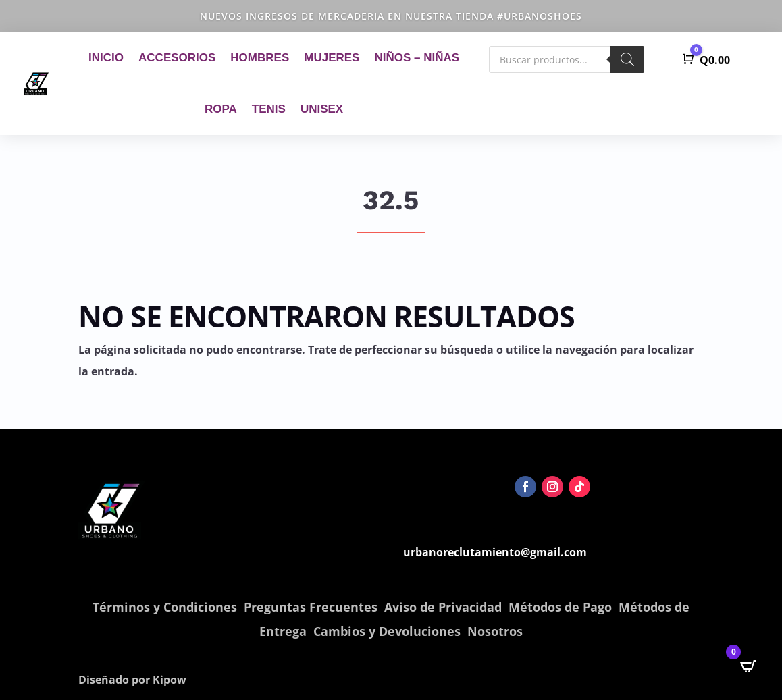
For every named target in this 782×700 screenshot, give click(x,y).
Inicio (106, 58)
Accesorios (177, 58)
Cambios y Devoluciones (387, 631)
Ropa (221, 109)
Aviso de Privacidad (443, 607)
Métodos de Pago (560, 607)
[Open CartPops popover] (748, 666)
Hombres (260, 58)
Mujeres (332, 58)
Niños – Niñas (417, 58)
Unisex (322, 109)
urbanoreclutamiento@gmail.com (495, 552)
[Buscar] (627, 59)
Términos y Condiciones (165, 607)
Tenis (269, 109)
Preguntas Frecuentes (311, 607)
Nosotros (495, 631)
